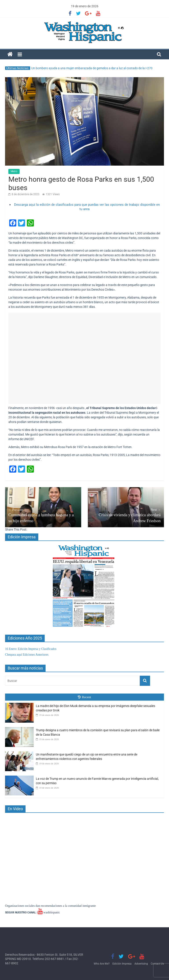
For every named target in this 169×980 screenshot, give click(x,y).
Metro (14, 171)
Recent (84, 697)
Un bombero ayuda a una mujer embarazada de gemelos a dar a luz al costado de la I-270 (92, 68)
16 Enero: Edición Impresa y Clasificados (31, 649)
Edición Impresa (122, 964)
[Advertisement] (84, 358)
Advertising (141, 964)
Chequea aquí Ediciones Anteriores (27, 655)
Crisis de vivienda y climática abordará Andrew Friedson (126, 515)
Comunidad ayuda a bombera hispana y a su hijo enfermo (43, 515)
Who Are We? (102, 964)
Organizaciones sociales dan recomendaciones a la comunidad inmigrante (50, 906)
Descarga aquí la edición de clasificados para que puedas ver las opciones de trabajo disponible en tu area (87, 207)
